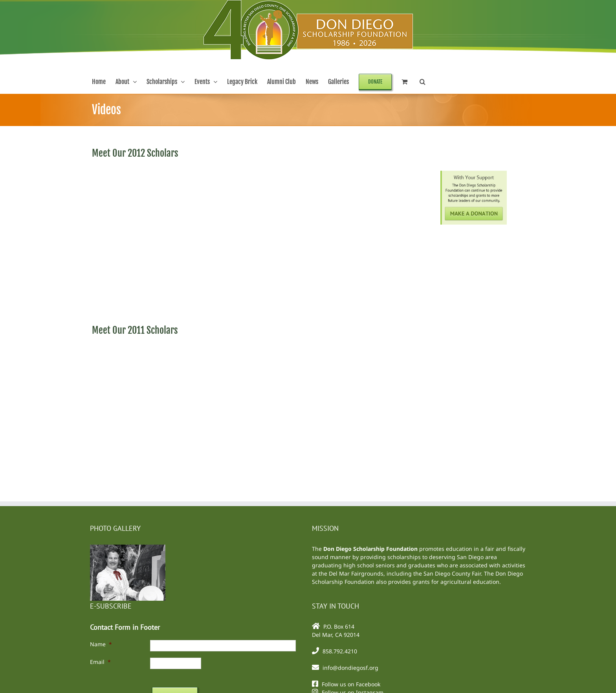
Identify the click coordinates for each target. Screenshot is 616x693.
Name (101, 644)
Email (100, 662)
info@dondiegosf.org (350, 668)
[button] (423, 82)
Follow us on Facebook (351, 684)
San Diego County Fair (452, 573)
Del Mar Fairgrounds (356, 573)
